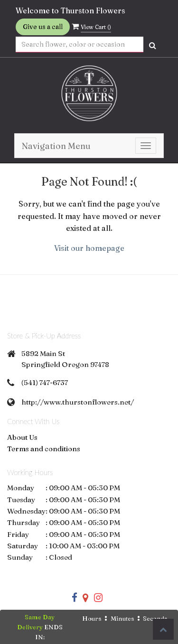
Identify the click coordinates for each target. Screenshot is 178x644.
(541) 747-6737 (45, 382)
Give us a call (43, 27)
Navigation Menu (56, 146)
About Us (22, 437)
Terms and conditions (44, 449)
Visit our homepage (89, 248)
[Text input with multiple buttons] (80, 45)
